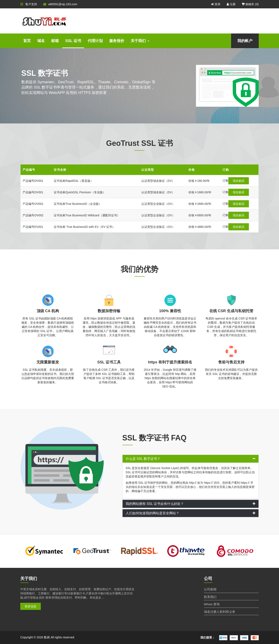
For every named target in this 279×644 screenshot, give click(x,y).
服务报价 (117, 41)
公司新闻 (210, 589)
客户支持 (29, 4)
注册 (231, 4)
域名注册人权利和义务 (220, 612)
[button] (191, 459)
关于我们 (140, 41)
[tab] (191, 459)
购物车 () (250, 4)
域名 (41, 41)
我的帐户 (245, 41)
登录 (216, 4)
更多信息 (31, 606)
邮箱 (55, 41)
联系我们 (210, 597)
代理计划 (95, 41)
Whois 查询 (212, 604)
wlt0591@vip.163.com (60, 4)
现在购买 (231, 181)
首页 (27, 41)
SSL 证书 (73, 41)
